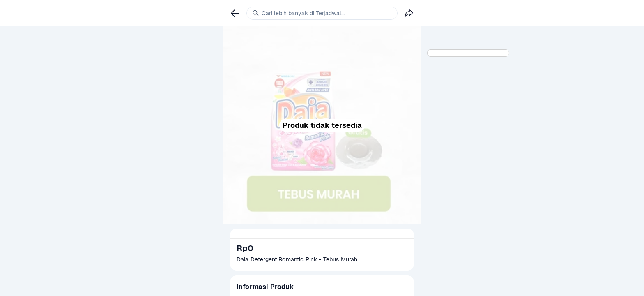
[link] (235, 13)
